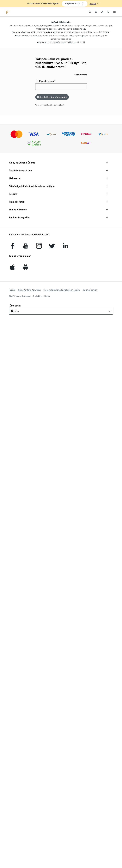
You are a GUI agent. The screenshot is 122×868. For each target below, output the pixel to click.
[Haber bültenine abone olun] (52, 97)
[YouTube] (26, 247)
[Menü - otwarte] (114, 12)
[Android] (26, 269)
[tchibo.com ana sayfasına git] (8, 12)
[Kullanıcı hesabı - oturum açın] (102, 12)
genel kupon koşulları (46, 105)
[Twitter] (52, 247)
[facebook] (12, 247)
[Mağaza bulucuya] (96, 12)
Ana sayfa (68, 29)
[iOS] (12, 269)
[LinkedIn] (65, 247)
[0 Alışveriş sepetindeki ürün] (108, 12)
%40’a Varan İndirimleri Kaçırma (43, 4)
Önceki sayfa (42, 29)
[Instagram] (39, 247)
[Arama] (90, 12)
